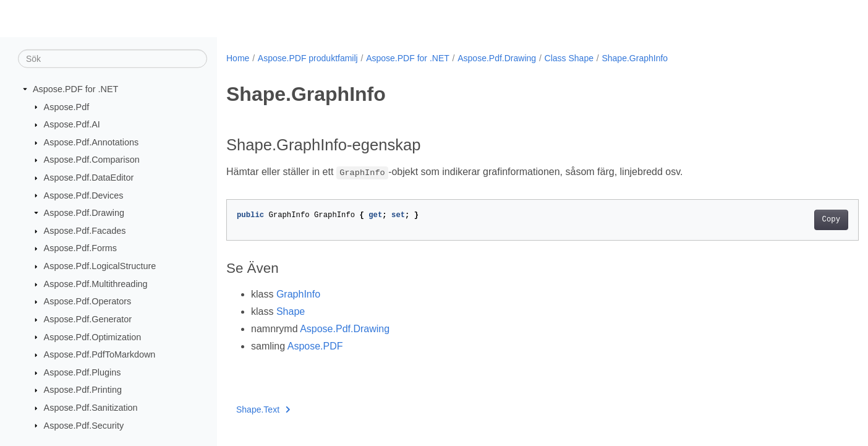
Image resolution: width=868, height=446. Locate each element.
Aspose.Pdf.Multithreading (96, 284)
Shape (291, 311)
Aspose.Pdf (67, 106)
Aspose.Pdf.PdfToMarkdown (100, 354)
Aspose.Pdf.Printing (83, 390)
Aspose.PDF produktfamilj (308, 58)
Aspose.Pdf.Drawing (84, 213)
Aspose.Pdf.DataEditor (89, 178)
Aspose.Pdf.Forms (80, 248)
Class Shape (569, 58)
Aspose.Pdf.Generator (88, 319)
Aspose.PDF (315, 346)
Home (238, 58)
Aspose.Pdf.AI (72, 124)
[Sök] (113, 59)
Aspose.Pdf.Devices (84, 195)
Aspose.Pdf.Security (84, 425)
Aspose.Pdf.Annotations (91, 142)
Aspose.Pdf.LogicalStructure (100, 266)
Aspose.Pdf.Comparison (92, 160)
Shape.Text (263, 410)
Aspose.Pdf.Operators (88, 301)
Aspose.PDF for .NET (75, 89)
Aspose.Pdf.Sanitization (91, 408)
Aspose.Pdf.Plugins (83, 372)
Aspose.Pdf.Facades (85, 231)
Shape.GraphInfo (635, 58)
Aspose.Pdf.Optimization (93, 337)
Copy (787, 220)
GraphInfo (298, 294)
